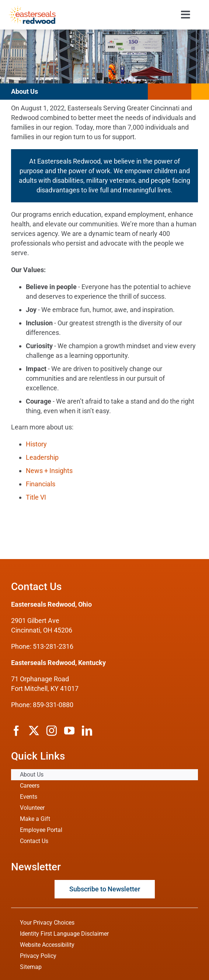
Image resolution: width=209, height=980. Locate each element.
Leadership (42, 457)
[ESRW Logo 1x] (32, 9)
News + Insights (49, 471)
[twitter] (34, 731)
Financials (41, 484)
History (36, 444)
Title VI (36, 497)
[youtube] (69, 731)
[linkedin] (87, 731)
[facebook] (16, 731)
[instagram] (52, 731)
